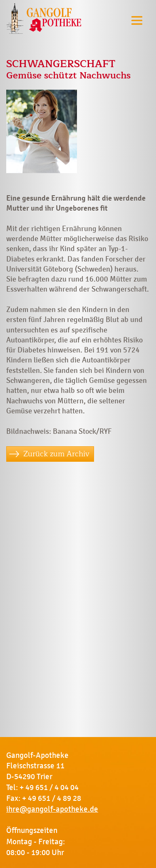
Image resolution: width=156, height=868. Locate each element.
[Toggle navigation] (137, 20)
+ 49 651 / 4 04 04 (49, 787)
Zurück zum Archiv (56, 454)
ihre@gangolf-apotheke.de (52, 809)
